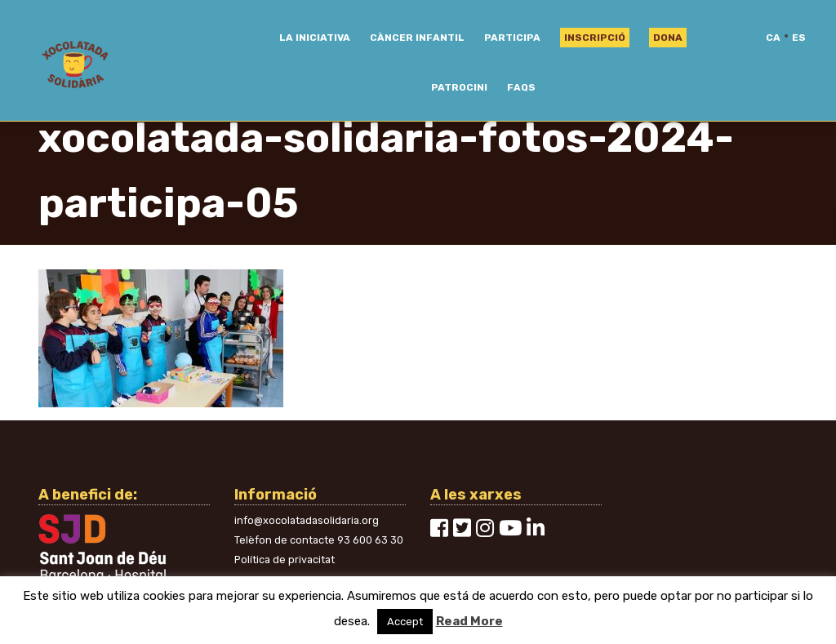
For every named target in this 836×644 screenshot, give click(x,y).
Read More (469, 621)
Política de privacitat (285, 560)
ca (773, 38)
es (799, 38)
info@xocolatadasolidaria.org (307, 520)
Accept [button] (405, 622)
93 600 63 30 (370, 540)
